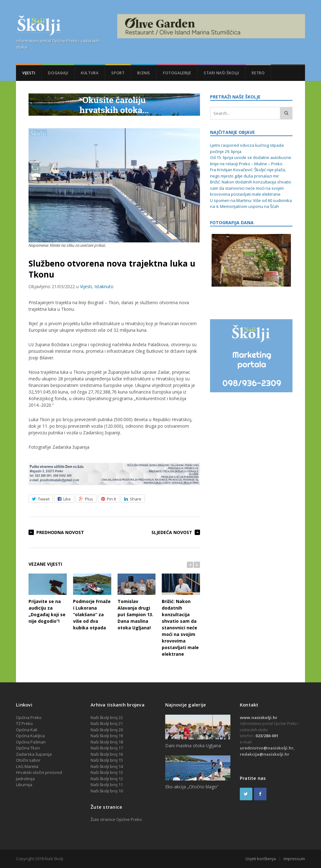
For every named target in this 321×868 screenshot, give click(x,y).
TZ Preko (24, 723)
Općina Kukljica (30, 736)
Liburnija (24, 785)
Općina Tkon (28, 748)
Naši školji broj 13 (107, 772)
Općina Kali (27, 730)
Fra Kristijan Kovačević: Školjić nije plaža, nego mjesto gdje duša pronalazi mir (248, 173)
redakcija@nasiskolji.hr (265, 754)
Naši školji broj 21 (107, 723)
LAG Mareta (27, 766)
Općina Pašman (31, 742)
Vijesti (29, 73)
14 (121, 766)
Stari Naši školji (221, 73)
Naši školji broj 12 (107, 779)
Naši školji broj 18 (107, 742)
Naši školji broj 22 (107, 717)
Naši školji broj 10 (107, 791)
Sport (118, 73)
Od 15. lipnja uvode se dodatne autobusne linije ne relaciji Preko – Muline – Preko (251, 161)
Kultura (90, 73)
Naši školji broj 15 (107, 760)
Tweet (41, 499)
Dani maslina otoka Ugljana (193, 746)
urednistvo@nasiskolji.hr (267, 748)
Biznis (144, 73)
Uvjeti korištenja (261, 859)
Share (133, 499)
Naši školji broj (105, 766)
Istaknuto (104, 286)
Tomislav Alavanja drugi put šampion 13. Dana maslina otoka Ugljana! (137, 602)
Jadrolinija (25, 779)
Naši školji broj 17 (107, 748)
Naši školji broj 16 (107, 754)
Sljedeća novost (172, 532)
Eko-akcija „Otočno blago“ (192, 787)
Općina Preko (29, 717)
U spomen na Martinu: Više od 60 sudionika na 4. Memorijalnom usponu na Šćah (251, 204)
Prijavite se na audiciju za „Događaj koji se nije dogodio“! (48, 599)
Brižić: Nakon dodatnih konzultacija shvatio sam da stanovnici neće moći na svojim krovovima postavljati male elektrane (181, 615)
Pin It (109, 499)
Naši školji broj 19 (107, 736)
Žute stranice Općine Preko (116, 819)
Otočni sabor (28, 760)
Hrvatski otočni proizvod (39, 772)
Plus (86, 499)
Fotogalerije (177, 73)
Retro (258, 73)
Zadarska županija (34, 754)
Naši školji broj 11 (107, 785)
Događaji (58, 73)
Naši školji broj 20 (107, 730)
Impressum (294, 859)
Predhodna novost (60, 532)
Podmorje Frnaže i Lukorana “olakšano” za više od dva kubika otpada (92, 602)
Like (64, 499)
